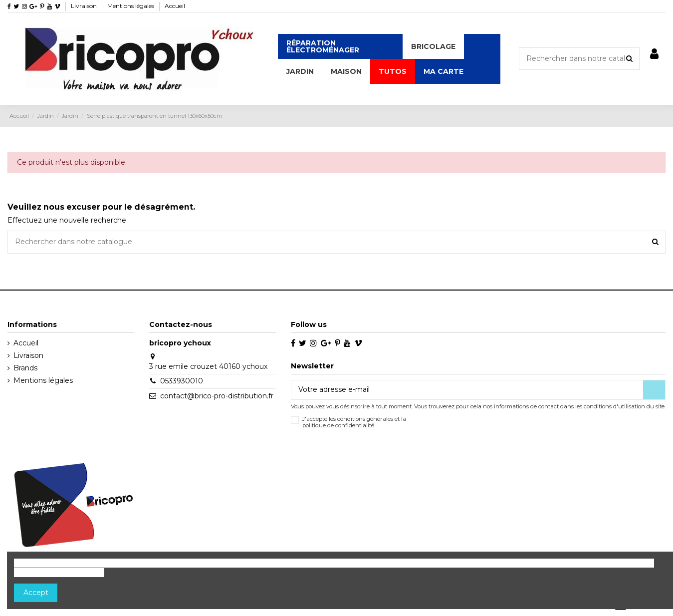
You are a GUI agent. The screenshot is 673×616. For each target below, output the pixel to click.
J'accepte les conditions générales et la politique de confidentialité (354, 422)
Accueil (175, 6)
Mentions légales (131, 6)
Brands (25, 368)
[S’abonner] (654, 390)
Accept (36, 593)
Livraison (85, 6)
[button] (433, 46)
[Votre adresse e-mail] (467, 390)
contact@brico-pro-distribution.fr (217, 396)
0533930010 (182, 381)
